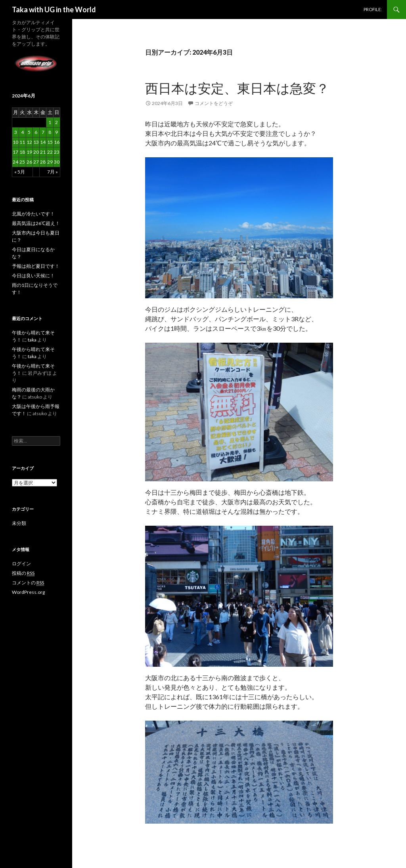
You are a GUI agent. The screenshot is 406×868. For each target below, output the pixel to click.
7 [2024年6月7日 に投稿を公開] (43, 132)
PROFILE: (373, 9)
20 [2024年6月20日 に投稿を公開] (36, 152)
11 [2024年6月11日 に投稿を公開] (22, 142)
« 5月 (20, 172)
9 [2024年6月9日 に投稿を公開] (56, 132)
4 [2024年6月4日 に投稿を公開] (22, 132)
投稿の (23, 573)
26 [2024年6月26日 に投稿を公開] (29, 162)
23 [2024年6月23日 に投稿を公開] (57, 152)
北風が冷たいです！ (33, 214)
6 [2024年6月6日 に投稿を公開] (36, 132)
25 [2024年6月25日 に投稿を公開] (22, 162)
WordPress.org (28, 592)
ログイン (21, 564)
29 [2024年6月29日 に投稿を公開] (50, 162)
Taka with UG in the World (54, 10)
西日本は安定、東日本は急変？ (237, 88)
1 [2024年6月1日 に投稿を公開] (50, 122)
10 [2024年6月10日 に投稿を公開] (15, 142)
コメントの (28, 583)
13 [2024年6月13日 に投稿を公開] (36, 142)
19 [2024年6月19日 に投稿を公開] (29, 152)
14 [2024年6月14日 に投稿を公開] (43, 142)
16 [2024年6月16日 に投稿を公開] (57, 142)
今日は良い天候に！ (33, 276)
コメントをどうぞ (214, 103)
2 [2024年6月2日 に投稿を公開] (56, 122)
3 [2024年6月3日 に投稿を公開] (16, 132)
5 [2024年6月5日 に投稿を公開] (29, 132)
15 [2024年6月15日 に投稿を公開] (50, 142)
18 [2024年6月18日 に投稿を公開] (22, 152)
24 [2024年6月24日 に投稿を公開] (15, 162)
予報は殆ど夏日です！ (36, 266)
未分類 (19, 523)
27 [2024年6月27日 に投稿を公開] (36, 162)
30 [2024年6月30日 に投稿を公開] (57, 162)
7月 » (53, 172)
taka (32, 340)
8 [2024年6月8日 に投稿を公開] (50, 132)
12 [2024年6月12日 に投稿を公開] (29, 142)
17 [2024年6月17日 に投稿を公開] (15, 152)
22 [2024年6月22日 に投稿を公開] (50, 152)
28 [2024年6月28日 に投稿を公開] (43, 162)
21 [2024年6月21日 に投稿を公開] (43, 152)
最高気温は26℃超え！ (36, 223)
